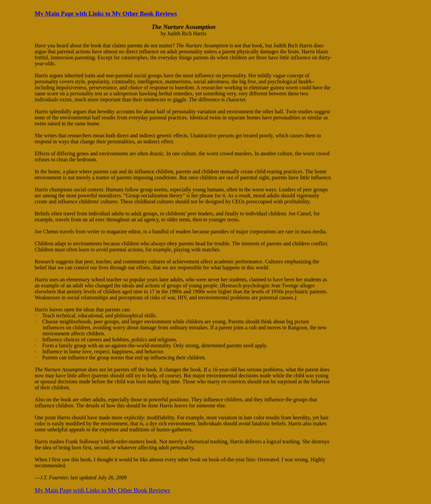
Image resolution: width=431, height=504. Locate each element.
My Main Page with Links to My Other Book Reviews (106, 13)
